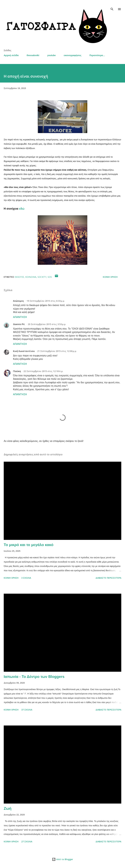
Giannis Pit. (19, 324)
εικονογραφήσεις (73, 55)
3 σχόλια (26, 578)
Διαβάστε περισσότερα (108, 578)
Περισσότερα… (97, 55)
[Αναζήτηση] (112, 6)
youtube (51, 55)
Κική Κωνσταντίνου (24, 351)
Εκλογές (19, 277)
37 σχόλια (27, 710)
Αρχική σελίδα (11, 55)
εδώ (22, 209)
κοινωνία (31, 277)
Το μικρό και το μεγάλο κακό (29, 545)
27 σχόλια (27, 841)
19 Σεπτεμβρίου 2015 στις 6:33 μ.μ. (46, 301)
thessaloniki (33, 55)
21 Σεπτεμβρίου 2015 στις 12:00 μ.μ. (57, 351)
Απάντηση (20, 317)
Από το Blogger (62, 859)
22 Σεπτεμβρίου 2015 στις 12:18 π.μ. (43, 371)
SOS (50, 277)
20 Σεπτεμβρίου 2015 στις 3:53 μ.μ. (47, 324)
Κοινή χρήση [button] (110, 277)
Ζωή (8, 808)
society (42, 277)
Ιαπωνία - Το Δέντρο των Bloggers (34, 677)
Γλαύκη (17, 371)
